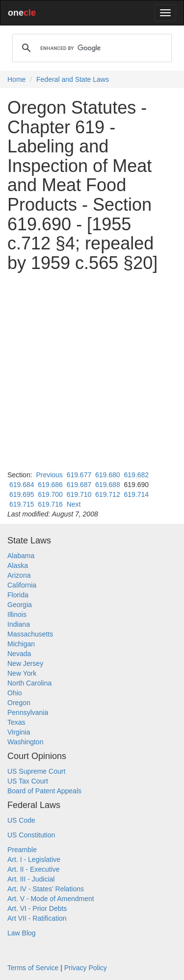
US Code (21, 820)
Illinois (17, 614)
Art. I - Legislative (34, 859)
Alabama (21, 556)
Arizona (19, 575)
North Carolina (29, 683)
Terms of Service (33, 968)
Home (16, 79)
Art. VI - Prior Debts (37, 908)
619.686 (50, 485)
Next (74, 504)
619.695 (22, 494)
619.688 (108, 485)
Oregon (19, 703)
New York (22, 673)
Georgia (20, 605)
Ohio (15, 693)
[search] (91, 48)
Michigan (21, 644)
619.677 (79, 475)
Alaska (18, 565)
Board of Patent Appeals (44, 791)
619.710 (79, 494)
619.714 (136, 494)
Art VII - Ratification (37, 918)
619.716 (50, 504)
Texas (16, 722)
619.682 (136, 475)
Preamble (22, 850)
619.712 (108, 494)
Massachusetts (30, 634)
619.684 (22, 485)
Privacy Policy (86, 968)
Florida (18, 595)
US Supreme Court (36, 771)
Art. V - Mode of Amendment (51, 899)
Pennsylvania (28, 712)
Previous (49, 475)
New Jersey (25, 663)
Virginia (19, 732)
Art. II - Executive (34, 869)
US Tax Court (28, 781)
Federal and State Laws (73, 79)
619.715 (22, 504)
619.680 (108, 475)
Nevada (19, 654)
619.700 (50, 494)
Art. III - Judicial (31, 879)
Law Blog (22, 933)
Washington (25, 742)
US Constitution (31, 835)
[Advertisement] (92, 371)
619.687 (79, 485)
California (22, 585)
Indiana (19, 624)
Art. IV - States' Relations (46, 889)
